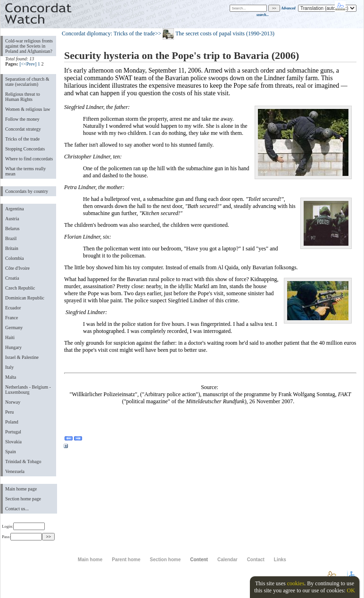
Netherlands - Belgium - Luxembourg (28, 390)
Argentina (15, 209)
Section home (165, 560)
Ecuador (13, 308)
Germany (14, 328)
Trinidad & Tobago (23, 461)
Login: (23, 526)
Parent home (126, 560)
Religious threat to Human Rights (23, 97)
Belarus (12, 228)
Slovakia (13, 442)
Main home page (21, 489)
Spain (11, 452)
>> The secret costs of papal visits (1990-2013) (215, 33)
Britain (12, 248)
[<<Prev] (28, 64)
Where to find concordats (29, 159)
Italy (9, 367)
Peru (9, 412)
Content (199, 560)
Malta (11, 377)
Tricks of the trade (22, 139)
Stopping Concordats (25, 149)
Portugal (13, 432)
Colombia (14, 258)
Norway (13, 402)
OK (351, 590)
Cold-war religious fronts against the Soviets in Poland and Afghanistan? (29, 46)
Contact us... (17, 509)
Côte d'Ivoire (17, 268)
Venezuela (15, 471)
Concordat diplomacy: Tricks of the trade (108, 33)
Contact (256, 560)
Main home (90, 560)
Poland (12, 422)
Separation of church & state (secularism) (27, 82)
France (12, 318)
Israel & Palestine (22, 357)
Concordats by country (27, 191)
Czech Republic (20, 288)
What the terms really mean (25, 171)
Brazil (11, 238)
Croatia (12, 278)
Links (280, 560)
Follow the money (22, 119)
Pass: (22, 537)
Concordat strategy (23, 129)
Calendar (227, 560)
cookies (296, 583)
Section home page (23, 499)
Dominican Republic (25, 298)
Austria (12, 219)
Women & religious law (28, 109)
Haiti (10, 337)
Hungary (13, 347)
